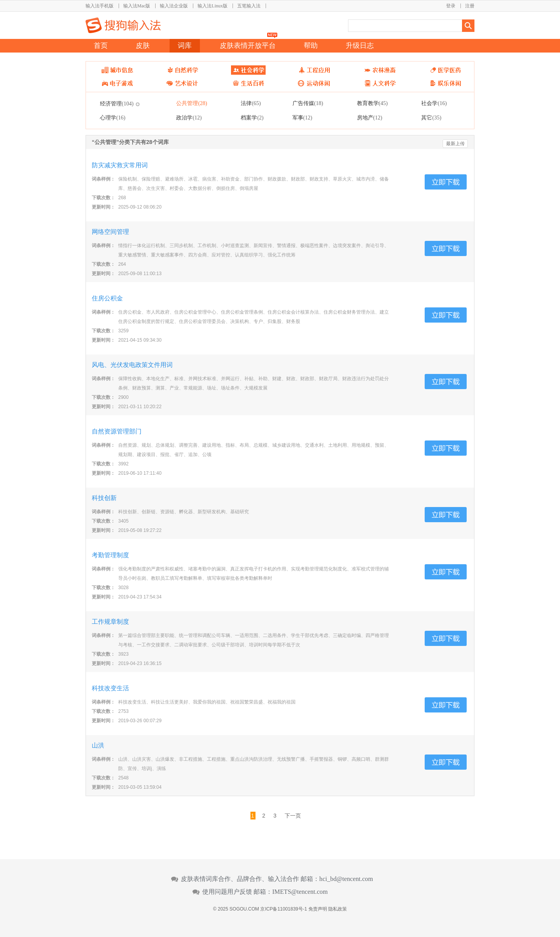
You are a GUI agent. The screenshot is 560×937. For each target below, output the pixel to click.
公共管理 (192, 103)
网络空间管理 (110, 232)
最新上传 (455, 144)
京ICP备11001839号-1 (283, 909)
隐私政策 (338, 909)
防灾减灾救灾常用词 (120, 165)
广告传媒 (308, 103)
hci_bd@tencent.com (346, 879)
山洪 (98, 745)
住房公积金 (107, 298)
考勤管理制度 (110, 555)
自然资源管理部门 (117, 431)
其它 (431, 118)
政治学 (189, 118)
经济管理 (117, 104)
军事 (302, 118)
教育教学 (372, 103)
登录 (451, 6)
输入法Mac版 (137, 6)
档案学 (252, 118)
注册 (470, 6)
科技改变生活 (110, 688)
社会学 (434, 103)
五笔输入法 (249, 6)
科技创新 (104, 498)
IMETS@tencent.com (300, 892)
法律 (251, 103)
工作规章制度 (110, 622)
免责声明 (318, 909)
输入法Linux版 (213, 6)
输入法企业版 (174, 6)
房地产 (370, 118)
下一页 (293, 816)
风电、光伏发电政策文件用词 (132, 365)
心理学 (113, 118)
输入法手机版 (100, 6)
